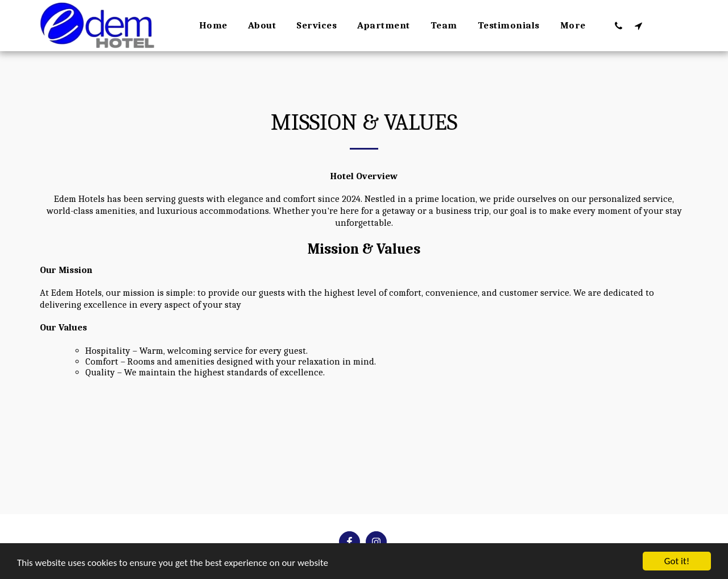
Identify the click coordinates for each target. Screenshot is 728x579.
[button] (619, 26)
